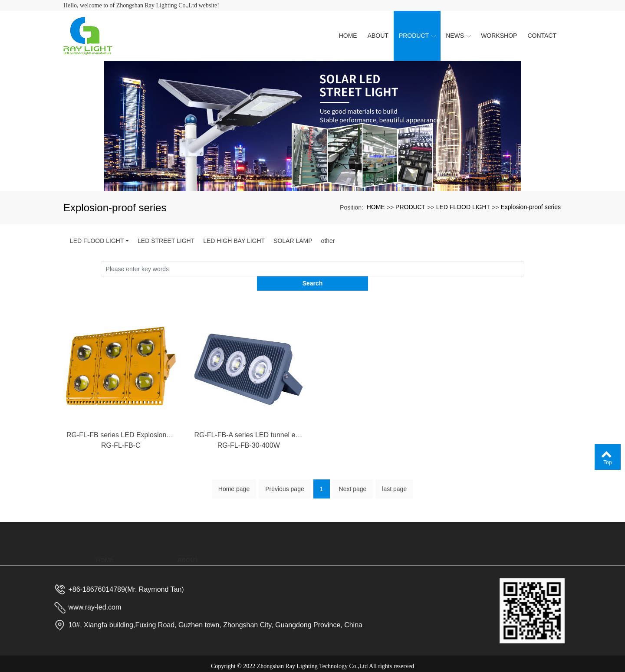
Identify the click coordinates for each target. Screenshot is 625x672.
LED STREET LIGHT (166, 241)
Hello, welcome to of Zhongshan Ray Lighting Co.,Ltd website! (141, 5)
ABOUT (188, 535)
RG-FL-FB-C (121, 443)
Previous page (285, 482)
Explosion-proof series (531, 207)
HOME (376, 207)
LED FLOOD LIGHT (463, 207)
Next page (353, 482)
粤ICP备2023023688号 (312, 661)
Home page (234, 482)
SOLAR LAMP (293, 241)
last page (394, 482)
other (328, 241)
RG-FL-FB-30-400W (249, 443)
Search (525, 269)
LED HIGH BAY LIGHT (234, 241)
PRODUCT (410, 207)
